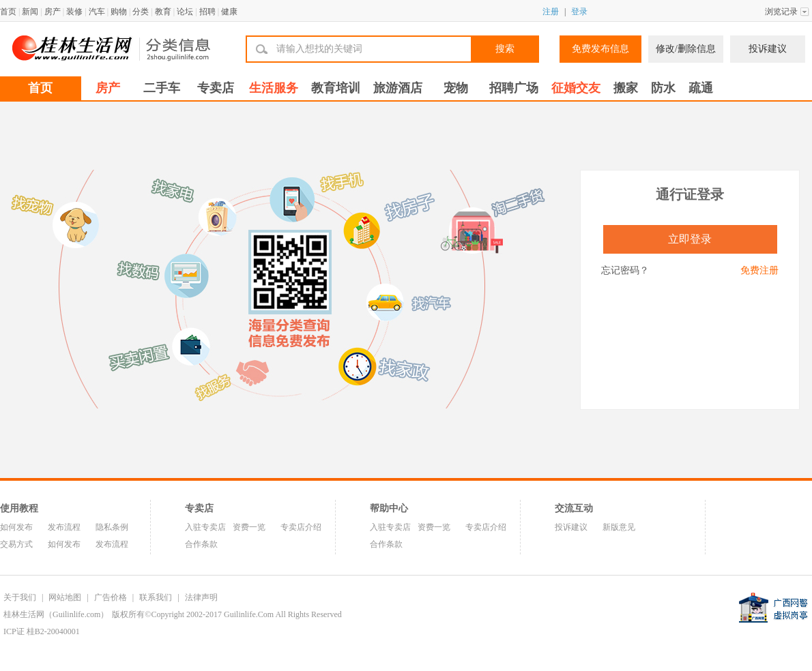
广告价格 (111, 597)
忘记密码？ (625, 270)
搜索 (505, 49)
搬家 (626, 88)
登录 (579, 12)
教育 (163, 12)
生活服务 (274, 88)
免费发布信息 (600, 49)
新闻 (30, 12)
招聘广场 (514, 88)
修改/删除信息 (686, 49)
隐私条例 (112, 527)
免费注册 (759, 270)
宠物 (456, 88)
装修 (74, 12)
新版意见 (619, 527)
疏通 (701, 88)
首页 (8, 12)
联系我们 (156, 597)
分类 (141, 12)
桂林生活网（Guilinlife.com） (56, 614)
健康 (229, 12)
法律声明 (201, 597)
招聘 (207, 12)
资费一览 (249, 527)
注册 (551, 12)
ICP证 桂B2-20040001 (42, 631)
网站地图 (65, 597)
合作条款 (201, 544)
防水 (663, 88)
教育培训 (336, 88)
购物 (119, 12)
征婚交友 (576, 88)
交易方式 (16, 544)
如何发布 (16, 527)
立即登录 (690, 239)
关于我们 (20, 597)
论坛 (185, 12)
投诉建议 (768, 49)
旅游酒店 (398, 88)
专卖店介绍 (301, 527)
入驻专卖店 (205, 527)
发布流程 (64, 527)
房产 (53, 12)
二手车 (162, 88)
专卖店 (216, 88)
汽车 (97, 12)
